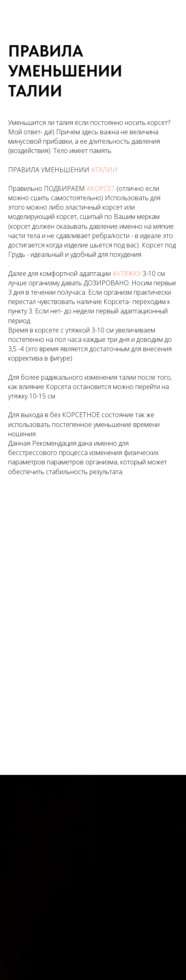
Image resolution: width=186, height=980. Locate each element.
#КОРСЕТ (101, 188)
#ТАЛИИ (104, 170)
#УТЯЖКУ (127, 273)
